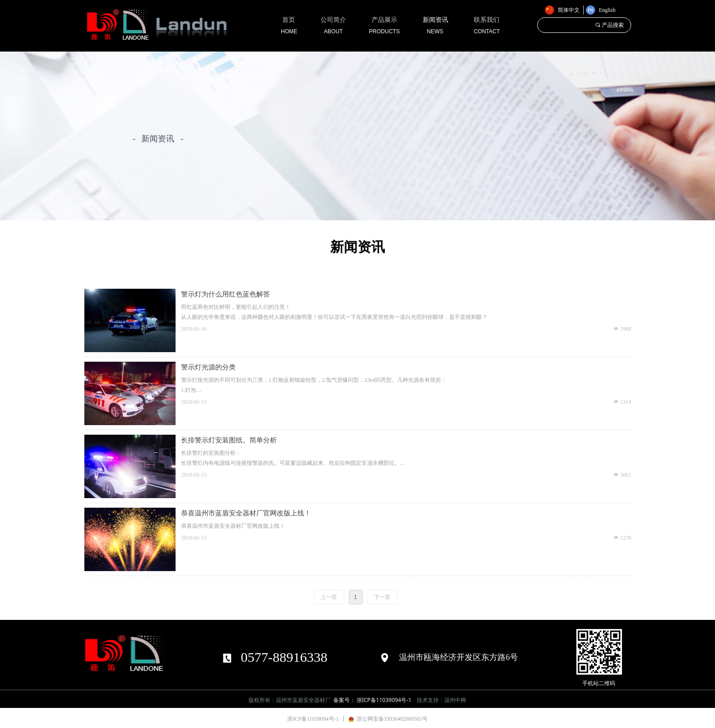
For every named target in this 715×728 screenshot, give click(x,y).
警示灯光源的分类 (208, 367)
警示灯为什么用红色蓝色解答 (225, 294)
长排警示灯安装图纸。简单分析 (229, 440)
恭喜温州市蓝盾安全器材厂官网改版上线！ (246, 513)
